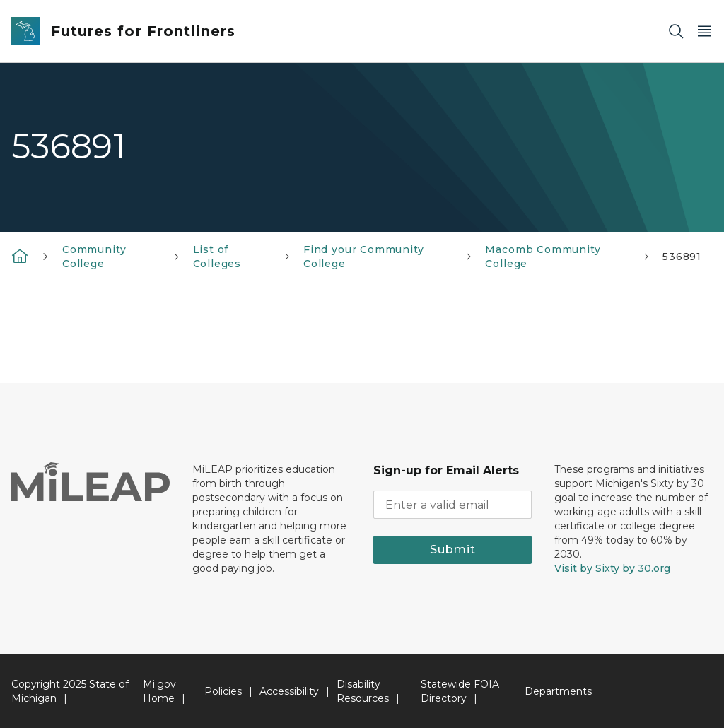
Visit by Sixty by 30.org (612, 568)
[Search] (676, 31)
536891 (682, 257)
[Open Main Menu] (704, 31)
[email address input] (452, 505)
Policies (223, 691)
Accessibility (289, 691)
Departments (558, 691)
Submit (453, 550)
